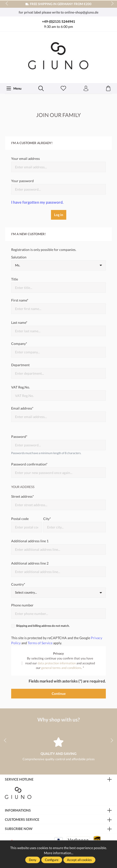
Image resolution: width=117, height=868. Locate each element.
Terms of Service (40, 643)
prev (7, 4)
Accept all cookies (79, 860)
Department (20, 365)
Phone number (22, 605)
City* (47, 519)
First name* (20, 300)
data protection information (57, 663)
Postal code (20, 519)
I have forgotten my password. (37, 202)
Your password (22, 181)
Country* (18, 584)
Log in (59, 215)
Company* (19, 344)
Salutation (19, 257)
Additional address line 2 (30, 563)
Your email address (25, 159)
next (111, 4)
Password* (19, 437)
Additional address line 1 (30, 541)
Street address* (23, 496)
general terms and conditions (61, 668)
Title (15, 279)
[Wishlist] (63, 89)
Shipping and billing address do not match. (43, 626)
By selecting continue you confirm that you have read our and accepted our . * (60, 663)
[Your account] (86, 89)
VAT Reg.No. (21, 387)
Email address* (22, 408)
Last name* (19, 322)
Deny (33, 860)
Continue (59, 694)
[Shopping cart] (108, 89)
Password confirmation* (29, 464)
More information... (59, 853)
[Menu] (14, 88)
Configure (52, 860)
